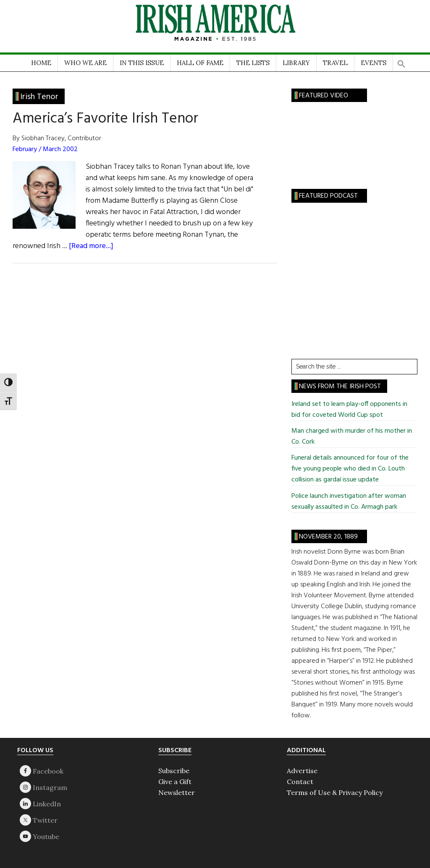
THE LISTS (253, 63)
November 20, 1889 (328, 537)
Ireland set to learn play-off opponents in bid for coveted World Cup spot (349, 410)
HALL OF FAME (200, 63)
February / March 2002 (45, 149)
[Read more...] (91, 246)
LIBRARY (296, 63)
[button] (401, 61)
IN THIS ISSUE (142, 63)
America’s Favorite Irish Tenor (105, 119)
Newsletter (177, 792)
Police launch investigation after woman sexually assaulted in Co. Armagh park (349, 502)
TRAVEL (335, 63)
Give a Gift (175, 782)
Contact (300, 782)
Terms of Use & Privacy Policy (335, 792)
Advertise (302, 771)
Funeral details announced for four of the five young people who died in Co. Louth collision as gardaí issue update (350, 469)
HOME (41, 63)
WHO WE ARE (85, 63)
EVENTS (374, 63)
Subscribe (174, 771)
